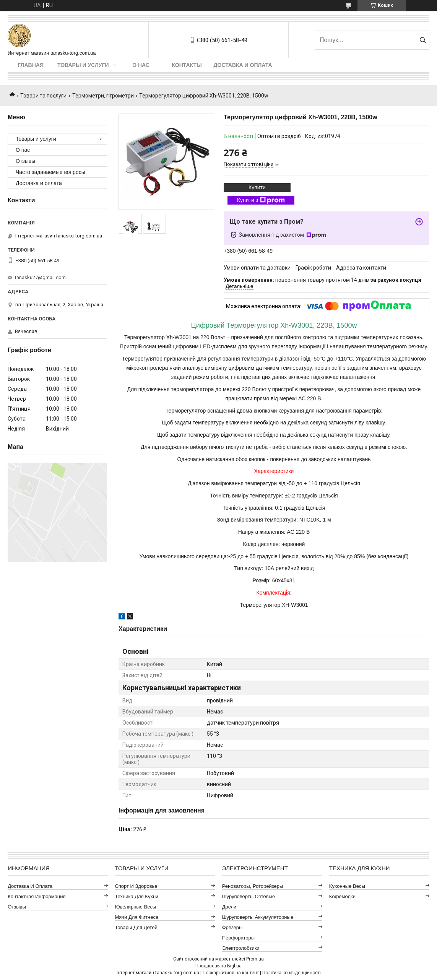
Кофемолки (342, 896)
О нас (141, 65)
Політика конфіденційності (292, 973)
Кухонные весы (347, 886)
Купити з (261, 200)
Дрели (229, 907)
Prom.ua (255, 959)
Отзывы (25, 161)
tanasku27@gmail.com (40, 277)
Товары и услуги (83, 65)
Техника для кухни (136, 896)
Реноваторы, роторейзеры (253, 886)
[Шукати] (423, 40)
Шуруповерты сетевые (249, 896)
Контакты (187, 65)
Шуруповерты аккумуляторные (258, 917)
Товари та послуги (43, 96)
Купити (257, 187)
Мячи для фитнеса (136, 917)
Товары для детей (136, 927)
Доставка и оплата (243, 65)
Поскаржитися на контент (231, 973)
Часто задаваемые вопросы (50, 172)
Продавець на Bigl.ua (218, 966)
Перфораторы (239, 938)
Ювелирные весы (135, 907)
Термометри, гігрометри (103, 96)
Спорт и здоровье (136, 886)
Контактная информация (37, 896)
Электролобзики (241, 948)
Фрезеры (232, 927)
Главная (31, 65)
